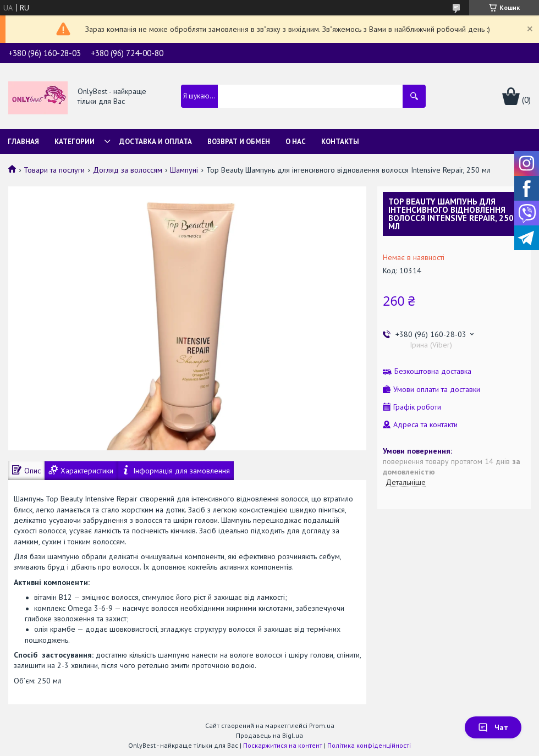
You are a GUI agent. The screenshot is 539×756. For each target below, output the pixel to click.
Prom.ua (322, 725)
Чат (493, 727)
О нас (296, 142)
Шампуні (184, 170)
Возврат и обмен (239, 142)
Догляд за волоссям (128, 170)
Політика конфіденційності (369, 745)
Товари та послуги (54, 170)
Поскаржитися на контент (283, 745)
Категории (75, 142)
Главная (23, 142)
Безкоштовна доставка (433, 371)
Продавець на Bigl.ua (269, 735)
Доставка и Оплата (156, 142)
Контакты (340, 142)
